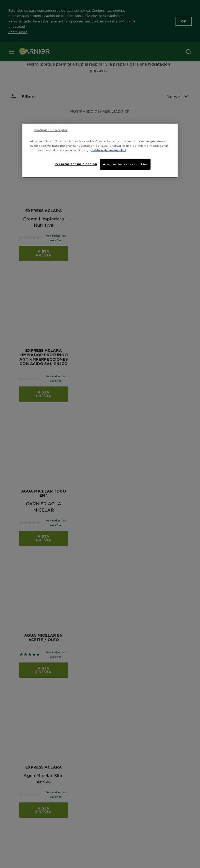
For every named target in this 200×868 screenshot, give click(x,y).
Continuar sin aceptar (51, 130)
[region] (100, 150)
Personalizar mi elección (76, 164)
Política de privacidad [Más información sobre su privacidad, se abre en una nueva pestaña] (108, 150)
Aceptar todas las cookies (125, 164)
